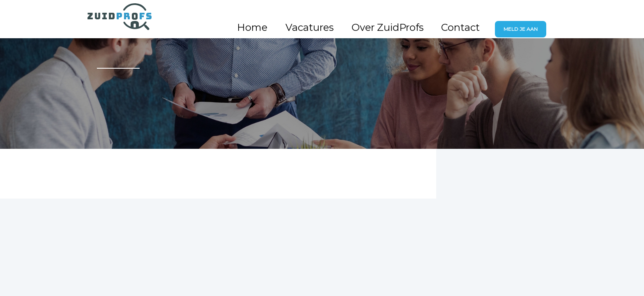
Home (329, 18)
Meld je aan (527, 18)
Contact (475, 18)
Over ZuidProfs (424, 18)
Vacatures (369, 18)
